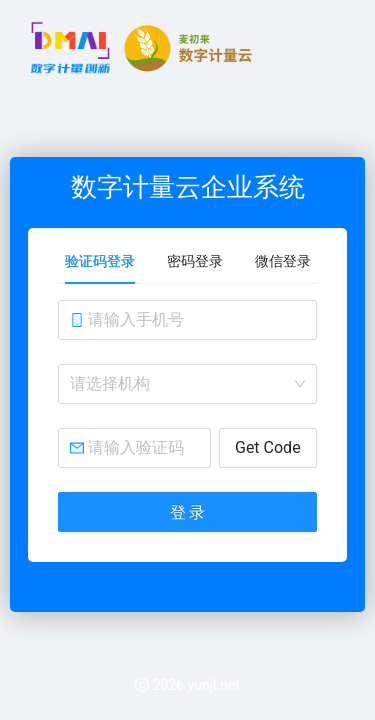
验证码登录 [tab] (100, 261)
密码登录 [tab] (195, 261)
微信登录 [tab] (283, 261)
